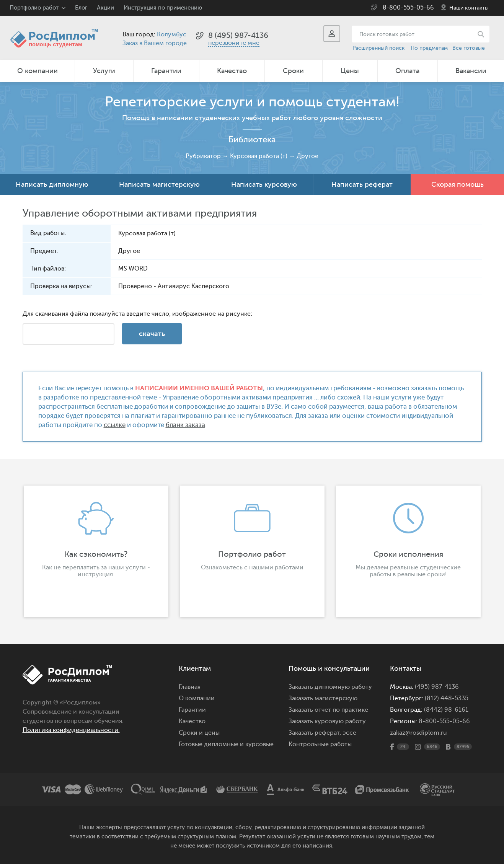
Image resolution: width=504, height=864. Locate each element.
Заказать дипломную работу (330, 687)
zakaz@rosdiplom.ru (418, 733)
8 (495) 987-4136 (238, 35)
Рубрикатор (203, 156)
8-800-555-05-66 (408, 8)
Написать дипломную (52, 184)
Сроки (293, 71)
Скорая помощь (458, 184)
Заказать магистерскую (323, 698)
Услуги (104, 71)
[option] (96, 551)
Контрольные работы (320, 744)
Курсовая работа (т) (259, 156)
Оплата (407, 71)
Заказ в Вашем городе (155, 43)
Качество (232, 71)
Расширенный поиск (378, 48)
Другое (307, 156)
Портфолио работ (34, 8)
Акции (105, 8)
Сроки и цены (199, 733)
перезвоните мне (234, 43)
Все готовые (469, 48)
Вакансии (471, 71)
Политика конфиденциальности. (71, 730)
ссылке (115, 425)
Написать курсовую (264, 184)
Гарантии (166, 71)
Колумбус (172, 34)
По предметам (429, 48)
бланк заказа (185, 425)
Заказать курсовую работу (327, 721)
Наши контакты (469, 8)
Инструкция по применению (163, 8)
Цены (350, 71)
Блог (81, 8)
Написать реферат (362, 184)
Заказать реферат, (315, 733)
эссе (349, 733)
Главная (190, 687)
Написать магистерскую (159, 184)
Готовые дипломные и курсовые (226, 744)
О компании (38, 71)
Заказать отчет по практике (328, 710)
